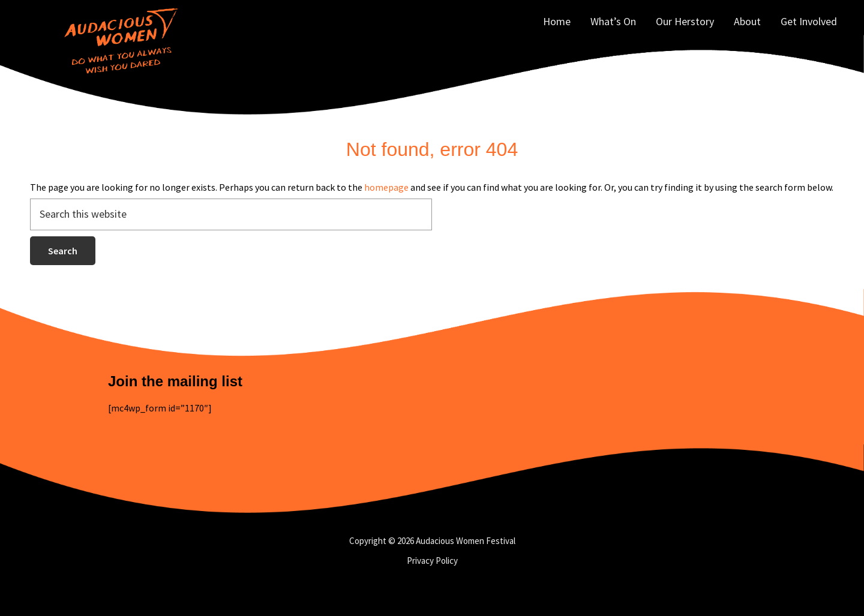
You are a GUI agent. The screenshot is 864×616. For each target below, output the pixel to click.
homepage (386, 187)
